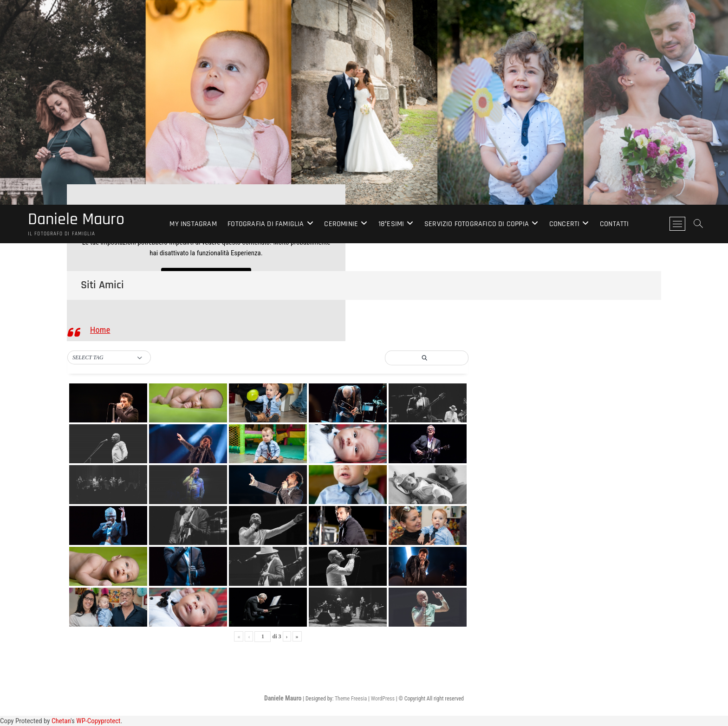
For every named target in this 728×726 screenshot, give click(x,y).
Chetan (61, 721)
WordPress (383, 699)
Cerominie (341, 224)
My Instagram (193, 224)
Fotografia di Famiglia (266, 224)
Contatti (614, 224)
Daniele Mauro (76, 220)
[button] (109, 358)
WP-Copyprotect (98, 721)
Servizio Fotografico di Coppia (477, 224)
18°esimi (391, 224)
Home (100, 330)
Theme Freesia (351, 699)
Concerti (565, 224)
